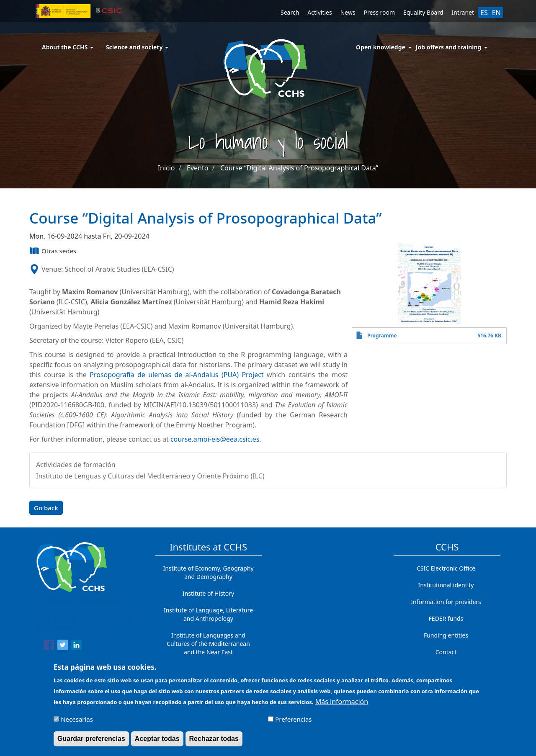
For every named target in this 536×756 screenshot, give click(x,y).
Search (290, 12)
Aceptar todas (157, 742)
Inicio (166, 168)
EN (496, 13)
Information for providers (446, 602)
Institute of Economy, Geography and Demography (208, 572)
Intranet (463, 12)
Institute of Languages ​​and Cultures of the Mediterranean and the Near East (208, 644)
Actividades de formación (76, 465)
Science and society (137, 47)
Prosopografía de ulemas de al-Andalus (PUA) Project (177, 375)
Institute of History (208, 593)
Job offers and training (449, 47)
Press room (379, 12)
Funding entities (446, 635)
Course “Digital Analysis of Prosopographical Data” (299, 168)
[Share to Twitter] (63, 646)
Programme (382, 336)
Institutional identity (446, 585)
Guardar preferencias (91, 742)
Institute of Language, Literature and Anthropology (208, 614)
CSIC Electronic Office (446, 568)
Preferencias (293, 723)
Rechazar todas (214, 742)
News (348, 12)
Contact (446, 652)
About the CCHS (68, 47)
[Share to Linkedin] (76, 646)
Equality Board (423, 12)
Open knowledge (381, 47)
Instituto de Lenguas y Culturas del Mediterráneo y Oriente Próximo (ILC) (150, 476)
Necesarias (77, 723)
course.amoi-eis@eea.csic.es (215, 439)
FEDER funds (446, 618)
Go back (46, 508)
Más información (342, 705)
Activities (320, 12)
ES (484, 13)
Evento (197, 168)
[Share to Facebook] (49, 646)
